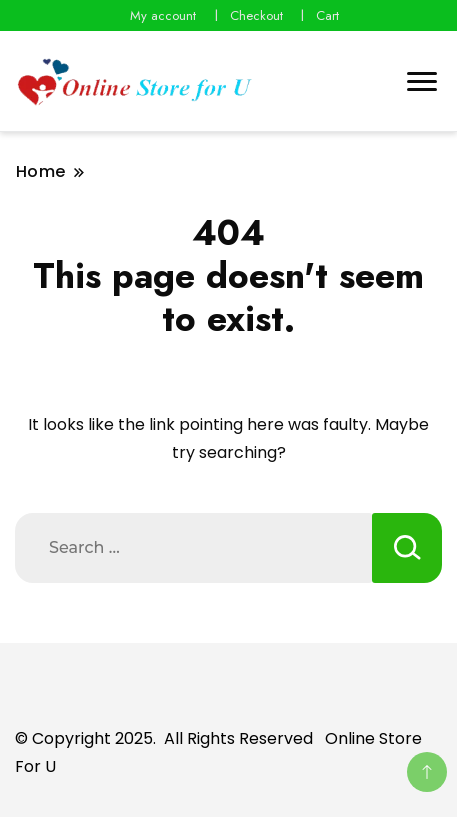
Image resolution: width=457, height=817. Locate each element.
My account (163, 15)
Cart (327, 15)
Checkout (256, 15)
